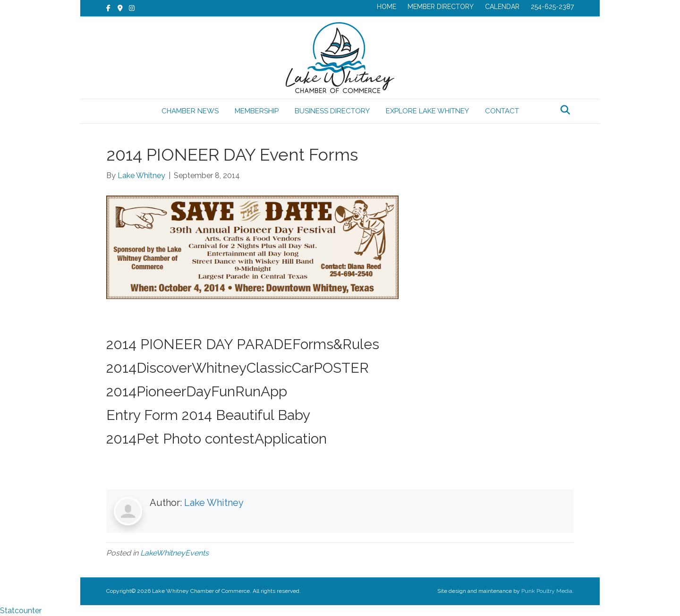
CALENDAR (502, 7)
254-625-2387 (552, 7)
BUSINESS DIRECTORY (332, 111)
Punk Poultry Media (547, 591)
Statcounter (21, 611)
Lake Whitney (214, 503)
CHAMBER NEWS (190, 111)
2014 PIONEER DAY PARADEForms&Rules (243, 344)
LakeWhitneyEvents (174, 553)
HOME (387, 7)
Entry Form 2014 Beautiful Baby (208, 415)
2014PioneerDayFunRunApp (197, 391)
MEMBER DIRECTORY (441, 7)
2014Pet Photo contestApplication (217, 439)
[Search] (565, 110)
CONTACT (502, 111)
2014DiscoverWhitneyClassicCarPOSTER (238, 368)
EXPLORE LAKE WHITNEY (427, 111)
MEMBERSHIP (257, 111)
